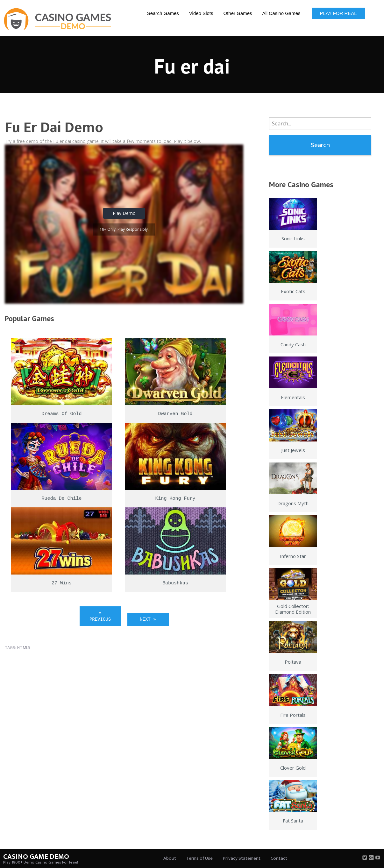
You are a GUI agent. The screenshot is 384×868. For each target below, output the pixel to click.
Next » (148, 619)
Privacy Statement (242, 858)
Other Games (238, 13)
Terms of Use (199, 858)
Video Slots (201, 13)
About (170, 858)
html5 (24, 648)
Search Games (163, 13)
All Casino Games (281, 13)
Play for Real (338, 13)
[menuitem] (163, 13)
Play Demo (124, 213)
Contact (279, 858)
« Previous (100, 616)
